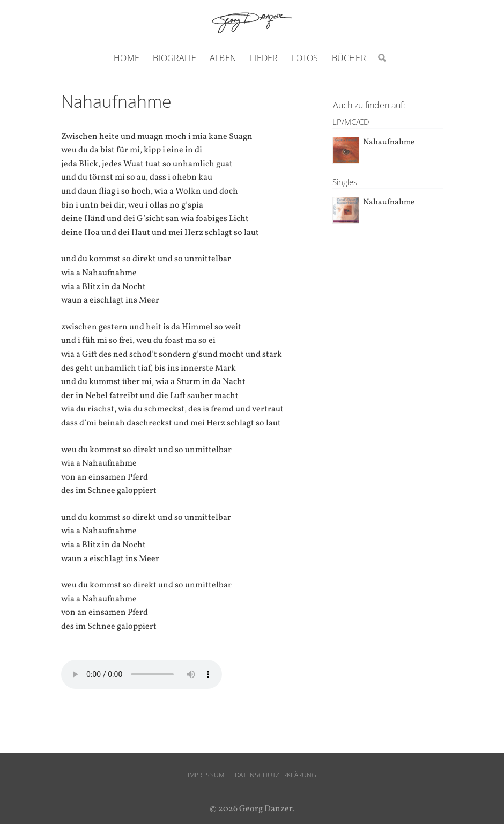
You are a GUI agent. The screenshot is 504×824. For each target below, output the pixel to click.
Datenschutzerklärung (276, 775)
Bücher (349, 58)
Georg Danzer (252, 22)
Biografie (174, 58)
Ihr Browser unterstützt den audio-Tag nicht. (142, 674)
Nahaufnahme (389, 142)
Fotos (305, 58)
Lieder (264, 58)
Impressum (206, 775)
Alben (223, 58)
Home (127, 58)
